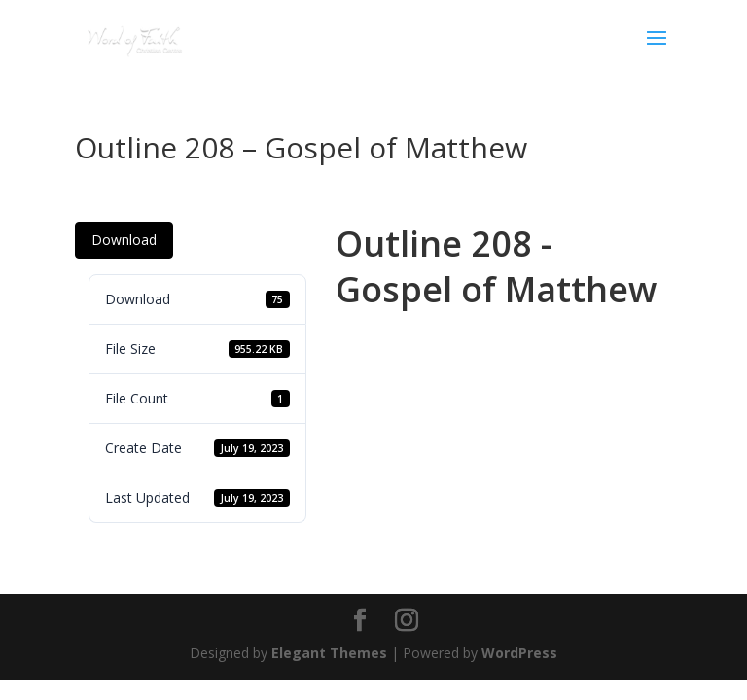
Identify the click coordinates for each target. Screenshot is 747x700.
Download (124, 240)
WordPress (519, 653)
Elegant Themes (329, 653)
